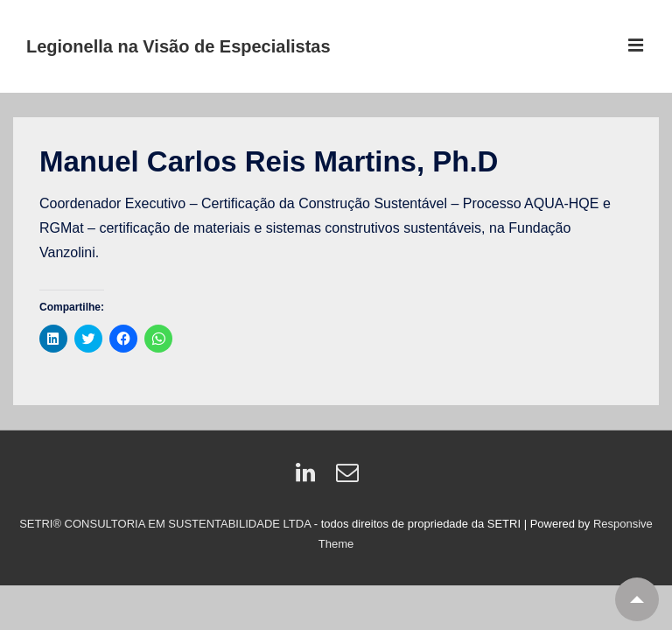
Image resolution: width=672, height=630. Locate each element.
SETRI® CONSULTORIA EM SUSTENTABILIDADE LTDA (167, 524)
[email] (350, 478)
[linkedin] (309, 478)
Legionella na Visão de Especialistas (178, 46)
